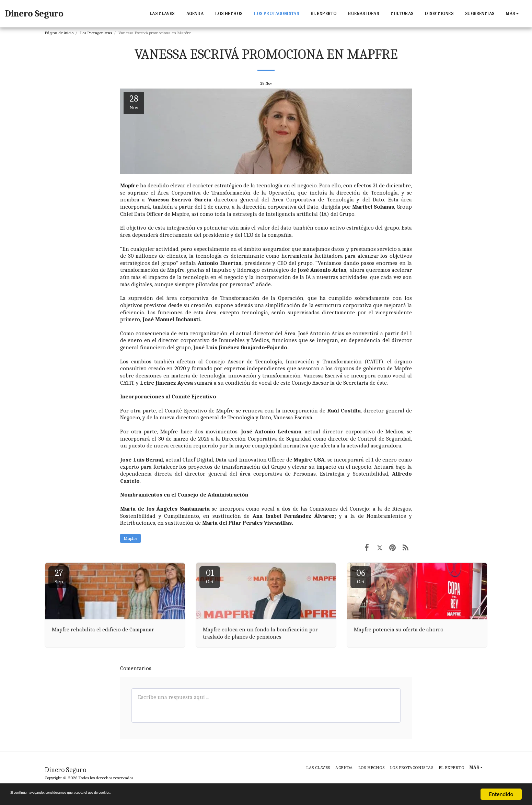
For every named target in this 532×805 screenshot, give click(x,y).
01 (210, 576)
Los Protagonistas (96, 33)
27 (59, 576)
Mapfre (130, 538)
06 (361, 576)
